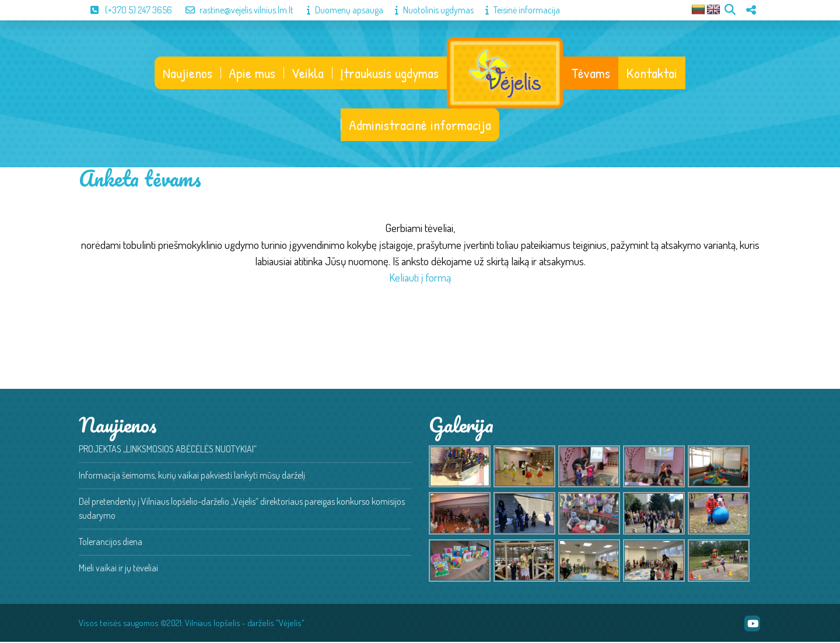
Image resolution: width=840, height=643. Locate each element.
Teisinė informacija (517, 10)
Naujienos (187, 73)
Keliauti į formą (420, 278)
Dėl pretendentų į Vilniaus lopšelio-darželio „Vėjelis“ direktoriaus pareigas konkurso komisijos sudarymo (242, 510)
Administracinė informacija (420, 126)
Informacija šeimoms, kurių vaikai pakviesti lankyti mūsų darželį (192, 476)
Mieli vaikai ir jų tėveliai (118, 569)
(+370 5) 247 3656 (125, 10)
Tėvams (591, 73)
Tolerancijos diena (111, 543)
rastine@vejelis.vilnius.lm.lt (234, 10)
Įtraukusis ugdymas (389, 73)
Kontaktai (652, 73)
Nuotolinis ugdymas (428, 10)
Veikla (307, 73)
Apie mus (251, 73)
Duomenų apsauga (339, 10)
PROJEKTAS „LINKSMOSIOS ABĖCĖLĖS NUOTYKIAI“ (168, 450)
